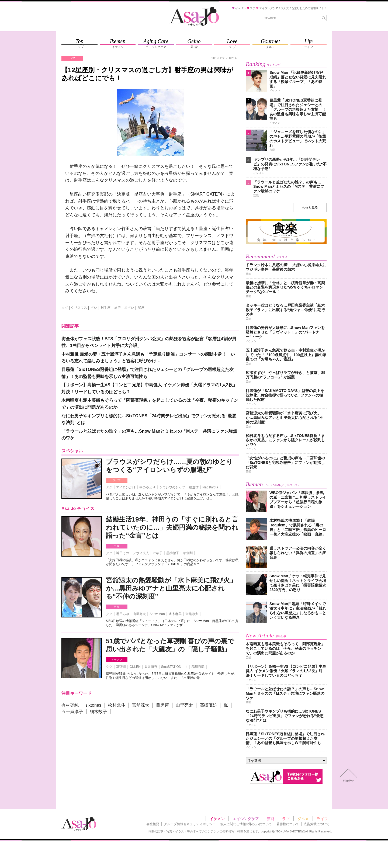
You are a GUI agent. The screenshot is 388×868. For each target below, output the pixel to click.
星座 (141, 308)
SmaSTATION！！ (174, 667)
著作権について (288, 824)
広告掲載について (317, 824)
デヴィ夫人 (141, 553)
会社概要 (153, 824)
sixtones (93, 705)
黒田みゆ (123, 614)
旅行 (117, 308)
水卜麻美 (175, 614)
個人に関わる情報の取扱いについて (246, 824)
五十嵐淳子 (72, 712)
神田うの (123, 553)
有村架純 (70, 705)
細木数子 (98, 712)
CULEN (135, 667)
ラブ (286, 819)
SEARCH (270, 18)
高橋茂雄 (208, 705)
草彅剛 (188, 553)
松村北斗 (117, 705)
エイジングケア (246, 819)
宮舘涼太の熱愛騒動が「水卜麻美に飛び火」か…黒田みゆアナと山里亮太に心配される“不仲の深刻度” (171, 588)
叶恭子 (158, 553)
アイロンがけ (126, 487)
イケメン (117, 660)
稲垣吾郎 (198, 667)
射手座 (106, 308)
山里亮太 (139, 614)
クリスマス (79, 308)
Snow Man (157, 614)
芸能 (117, 546)
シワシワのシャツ (172, 487)
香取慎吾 (151, 667)
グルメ (303, 819)
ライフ (117, 480)
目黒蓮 (162, 705)
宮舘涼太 (192, 614)
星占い (129, 308)
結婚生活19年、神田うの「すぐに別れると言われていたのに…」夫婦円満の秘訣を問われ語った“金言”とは (172, 527)
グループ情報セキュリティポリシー (190, 824)
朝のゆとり (147, 487)
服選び (194, 487)
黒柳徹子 (173, 553)
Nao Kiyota (210, 487)
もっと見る (310, 207)
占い (94, 308)
